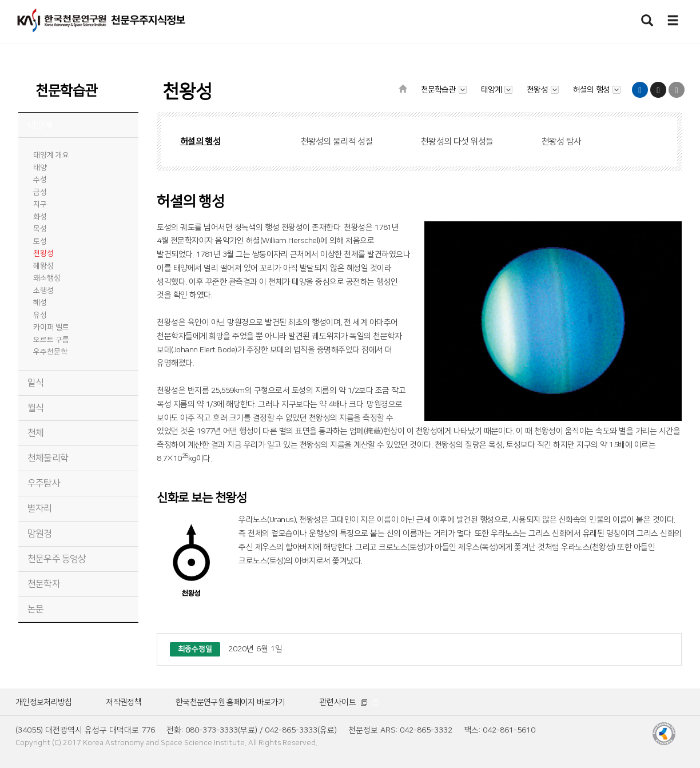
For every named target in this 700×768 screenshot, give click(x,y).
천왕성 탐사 (562, 142)
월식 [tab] (35, 408)
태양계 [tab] (40, 125)
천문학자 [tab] (44, 584)
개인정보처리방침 (43, 702)
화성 (40, 217)
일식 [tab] (35, 383)
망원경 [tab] (40, 534)
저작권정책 (124, 702)
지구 (40, 204)
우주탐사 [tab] (44, 483)
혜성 (40, 303)
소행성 (43, 291)
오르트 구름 (51, 340)
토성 (40, 241)
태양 (40, 168)
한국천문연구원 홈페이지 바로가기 (230, 702)
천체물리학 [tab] (48, 458)
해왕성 (43, 266)
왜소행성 (47, 278)
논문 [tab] (35, 609)
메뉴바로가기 (0, 0)
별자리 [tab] (40, 508)
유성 (40, 315)
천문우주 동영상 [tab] (57, 559)
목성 (40, 229)
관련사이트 (349, 702)
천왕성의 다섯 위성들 (457, 142)
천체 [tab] (35, 433)
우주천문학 (50, 352)
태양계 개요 (51, 155)
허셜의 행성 (200, 142)
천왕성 (43, 253)
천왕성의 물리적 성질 (337, 142)
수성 (40, 180)
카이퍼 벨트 (51, 327)
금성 (40, 192)
